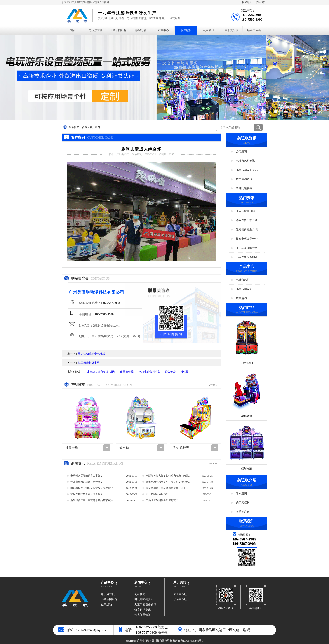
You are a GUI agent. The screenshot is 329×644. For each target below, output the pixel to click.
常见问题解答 (244, 188)
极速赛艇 (247, 416)
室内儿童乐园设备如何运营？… (163, 500)
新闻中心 (141, 582)
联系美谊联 (254, 30)
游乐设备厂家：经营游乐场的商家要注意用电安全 (248, 220)
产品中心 (163, 30)
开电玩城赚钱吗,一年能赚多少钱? (248, 211)
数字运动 (141, 30)
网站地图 (247, 2)
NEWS (138, 586)
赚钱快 (185, 372)
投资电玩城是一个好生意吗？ (248, 239)
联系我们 (261, 2)
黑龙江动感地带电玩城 (92, 354)
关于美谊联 (231, 30)
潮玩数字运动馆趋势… (158, 494)
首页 (73, 30)
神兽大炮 (72, 448)
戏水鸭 (124, 448)
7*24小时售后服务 (149, 372)
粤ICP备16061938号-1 (192, 641)
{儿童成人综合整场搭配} (100, 372)
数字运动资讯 (244, 179)
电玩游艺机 (96, 30)
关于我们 (180, 582)
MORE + (213, 385)
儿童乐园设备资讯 (247, 170)
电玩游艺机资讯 (245, 161)
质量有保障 (127, 372)
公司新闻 (241, 151)
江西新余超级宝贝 (89, 363)
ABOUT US (179, 586)
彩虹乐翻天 (181, 448)
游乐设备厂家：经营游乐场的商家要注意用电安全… (93, 501)
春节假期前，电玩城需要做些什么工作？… (166, 489)
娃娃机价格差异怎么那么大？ (248, 230)
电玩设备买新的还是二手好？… (88, 476)
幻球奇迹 (247, 469)
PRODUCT (107, 586)
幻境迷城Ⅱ (247, 363)
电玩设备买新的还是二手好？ (248, 257)
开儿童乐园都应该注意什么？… (88, 482)
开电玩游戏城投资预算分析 (248, 248)
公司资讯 (209, 30)
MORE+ (213, 464)
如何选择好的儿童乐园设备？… (88, 494)
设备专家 (170, 372)
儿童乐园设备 (118, 30)
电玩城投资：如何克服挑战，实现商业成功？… (93, 489)
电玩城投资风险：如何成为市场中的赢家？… (167, 477)
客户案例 (186, 30)
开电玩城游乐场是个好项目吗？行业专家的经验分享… (168, 483)
